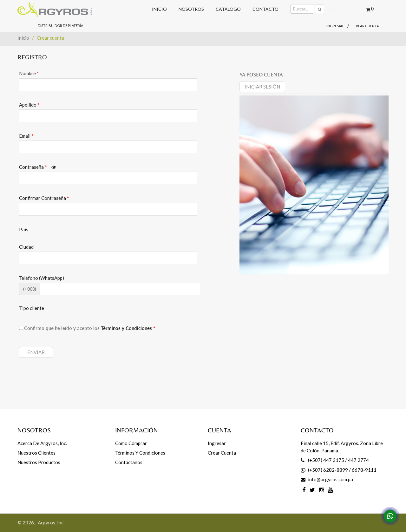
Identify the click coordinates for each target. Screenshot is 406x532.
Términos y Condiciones (128, 328)
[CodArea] (120, 289)
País (24, 229)
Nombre (29, 73)
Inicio (23, 38)
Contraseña (38, 167)
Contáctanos (129, 462)
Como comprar (131, 443)
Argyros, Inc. (51, 522)
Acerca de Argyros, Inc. (42, 443)
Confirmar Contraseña (44, 198)
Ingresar (335, 26)
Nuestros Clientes (36, 453)
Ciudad (26, 247)
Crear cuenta (366, 26)
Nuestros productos (39, 462)
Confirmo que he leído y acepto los (90, 328)
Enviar (36, 352)
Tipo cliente (32, 308)
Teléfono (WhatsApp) (42, 278)
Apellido (29, 105)
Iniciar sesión (262, 87)
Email (26, 136)
